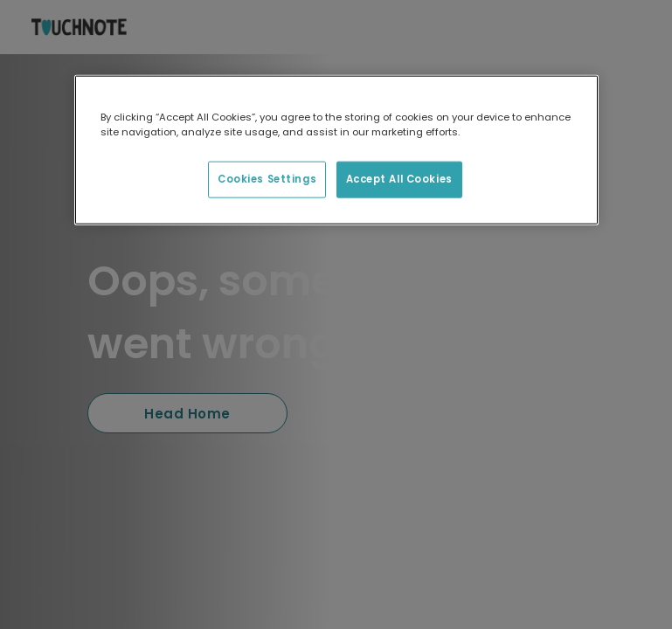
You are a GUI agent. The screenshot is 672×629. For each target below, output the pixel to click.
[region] (336, 150)
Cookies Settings (267, 179)
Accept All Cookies (399, 179)
